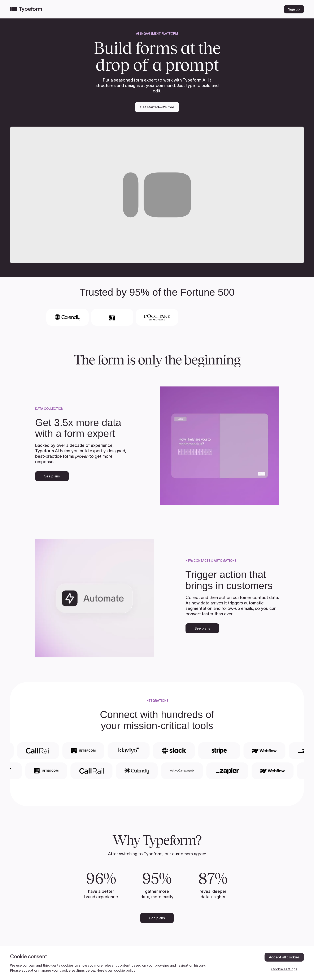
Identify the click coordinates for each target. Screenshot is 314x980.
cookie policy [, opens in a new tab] (125, 970)
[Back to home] (26, 9)
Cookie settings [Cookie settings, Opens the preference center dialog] (284, 969)
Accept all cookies (284, 957)
